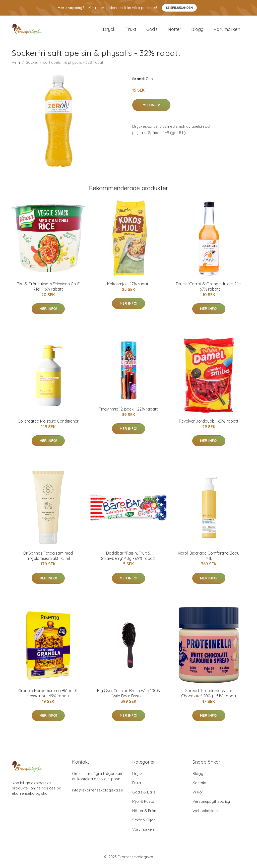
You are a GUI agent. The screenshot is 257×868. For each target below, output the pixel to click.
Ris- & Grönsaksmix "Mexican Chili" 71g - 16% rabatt (48, 289)
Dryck (109, 30)
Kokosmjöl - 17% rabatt (128, 286)
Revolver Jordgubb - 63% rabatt (209, 424)
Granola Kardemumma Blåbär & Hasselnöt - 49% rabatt (48, 696)
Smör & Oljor (144, 822)
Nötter (174, 30)
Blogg (197, 30)
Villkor (198, 795)
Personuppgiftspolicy (211, 804)
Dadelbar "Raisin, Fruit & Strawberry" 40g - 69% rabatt (128, 558)
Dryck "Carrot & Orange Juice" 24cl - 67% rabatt (209, 289)
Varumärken (227, 30)
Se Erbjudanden (179, 8)
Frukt (131, 30)
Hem (16, 65)
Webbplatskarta (207, 813)
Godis (152, 30)
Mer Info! (151, 107)
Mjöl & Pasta (143, 804)
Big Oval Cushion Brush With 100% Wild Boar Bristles (128, 696)
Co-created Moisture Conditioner (48, 424)
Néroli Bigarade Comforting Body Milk (209, 558)
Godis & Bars (144, 795)
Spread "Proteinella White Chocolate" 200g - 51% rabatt (209, 696)
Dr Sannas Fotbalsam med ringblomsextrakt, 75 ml (48, 558)
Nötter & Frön (144, 813)
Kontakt (199, 785)
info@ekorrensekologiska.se (98, 793)
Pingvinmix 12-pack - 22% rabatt (128, 412)
